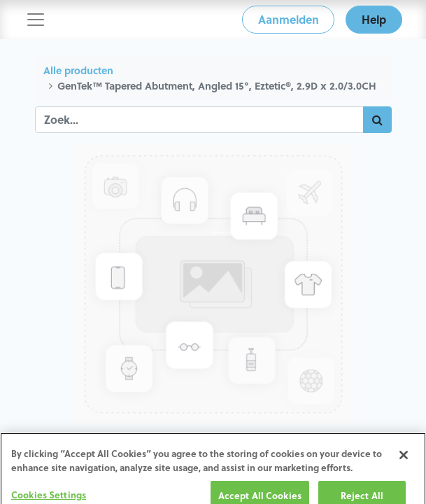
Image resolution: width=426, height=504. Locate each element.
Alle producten (78, 70)
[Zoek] (377, 120)
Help (374, 19)
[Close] (404, 461)
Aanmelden (289, 19)
